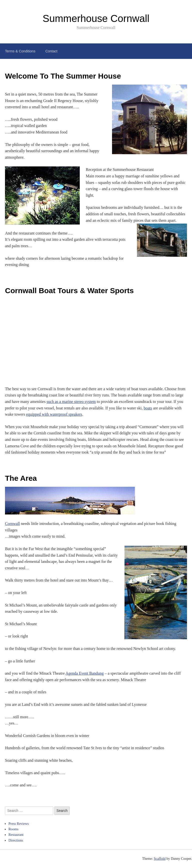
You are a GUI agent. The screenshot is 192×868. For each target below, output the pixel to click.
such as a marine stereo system (71, 402)
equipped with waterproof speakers (54, 414)
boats (148, 408)
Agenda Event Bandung (85, 673)
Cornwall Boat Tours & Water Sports (69, 291)
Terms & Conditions (20, 51)
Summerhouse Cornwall (96, 18)
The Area (21, 478)
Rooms (13, 829)
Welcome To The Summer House (63, 76)
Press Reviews (19, 824)
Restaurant (16, 835)
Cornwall (12, 524)
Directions (16, 840)
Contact (51, 51)
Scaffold (160, 859)
